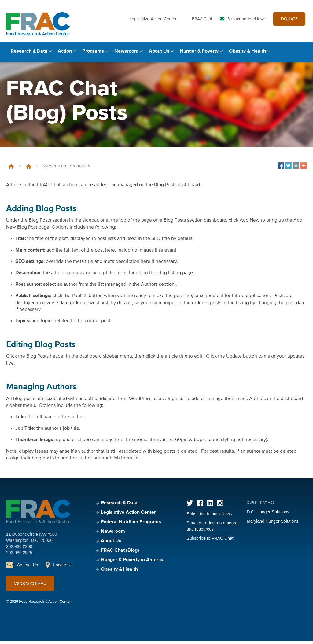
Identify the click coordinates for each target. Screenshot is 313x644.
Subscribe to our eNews (209, 517)
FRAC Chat (202, 21)
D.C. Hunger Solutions (268, 515)
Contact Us (27, 568)
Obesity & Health (247, 54)
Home (11, 169)
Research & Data (29, 54)
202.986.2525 (19, 555)
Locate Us (63, 568)
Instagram (220, 506)
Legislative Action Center (153, 21)
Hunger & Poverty (199, 54)
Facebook (200, 506)
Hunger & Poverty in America (133, 563)
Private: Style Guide (29, 169)
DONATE (289, 21)
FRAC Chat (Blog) (120, 553)
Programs (93, 54)
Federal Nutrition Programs (131, 525)
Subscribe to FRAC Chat (210, 541)
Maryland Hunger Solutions (272, 524)
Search (302, 54)
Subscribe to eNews (247, 21)
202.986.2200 (19, 549)
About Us (159, 54)
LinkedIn (210, 506)
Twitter (190, 506)
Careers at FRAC (30, 586)
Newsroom (126, 54)
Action (65, 54)
